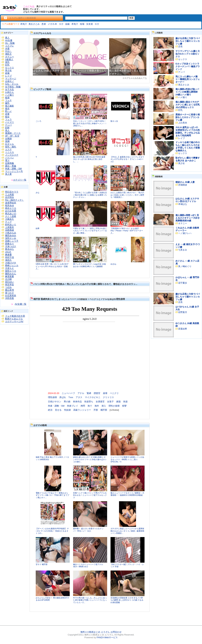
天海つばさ (11, 246)
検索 (131, 18)
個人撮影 (10, 106)
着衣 (7, 109)
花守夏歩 (183, 283)
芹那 (96, 410)
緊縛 (89, 393)
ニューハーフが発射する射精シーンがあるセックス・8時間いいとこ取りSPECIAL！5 (127, 459)
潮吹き (8, 54)
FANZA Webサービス (107, 637)
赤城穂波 (183, 185)
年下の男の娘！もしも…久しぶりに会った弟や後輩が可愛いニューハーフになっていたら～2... (90, 600)
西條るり (10, 244)
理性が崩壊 (114, 406)
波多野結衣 (11, 203)
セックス (10, 68)
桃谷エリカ (11, 208)
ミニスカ (10, 152)
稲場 (82, 24)
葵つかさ (10, 293)
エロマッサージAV (14, 321)
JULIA (8, 252)
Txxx (71, 397)
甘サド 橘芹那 (42, 564)
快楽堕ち (89, 402)
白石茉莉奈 (11, 295)
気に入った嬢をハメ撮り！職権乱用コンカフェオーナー (188, 79)
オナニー (10, 57)
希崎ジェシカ (12, 265)
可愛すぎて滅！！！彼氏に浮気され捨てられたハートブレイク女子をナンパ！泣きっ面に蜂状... (90, 231)
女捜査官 (100, 402)
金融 (67, 24)
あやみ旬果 (11, 211)
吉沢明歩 (10, 197)
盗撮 (7, 73)
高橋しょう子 (12, 241)
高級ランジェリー (82, 410)
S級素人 (9, 59)
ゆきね (113, 264)
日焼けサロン (55, 402)
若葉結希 (183, 329)
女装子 (110, 402)
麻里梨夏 (10, 276)
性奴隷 (67, 410)
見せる (58, 410)
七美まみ (183, 250)
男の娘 (67, 402)
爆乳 (7, 103)
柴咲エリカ (11, 271)
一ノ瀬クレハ (185, 233)
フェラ (8, 119)
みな (38, 193)
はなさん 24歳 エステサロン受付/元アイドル (187, 200)
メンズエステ (12, 155)
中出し (8, 51)
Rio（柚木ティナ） (15, 200)
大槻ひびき (11, 263)
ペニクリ (114, 393)
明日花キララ (12, 192)
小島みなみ (11, 233)
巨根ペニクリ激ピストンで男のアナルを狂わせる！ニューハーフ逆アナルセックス (90, 495)
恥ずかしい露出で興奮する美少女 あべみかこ (188, 159)
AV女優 (9, 40)
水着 (7, 49)
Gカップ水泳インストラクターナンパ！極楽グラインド (188, 66)
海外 (97, 406)
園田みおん (11, 274)
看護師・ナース (13, 133)
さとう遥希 (11, 216)
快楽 (125, 402)
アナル (81, 393)
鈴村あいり (11, 225)
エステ (8, 149)
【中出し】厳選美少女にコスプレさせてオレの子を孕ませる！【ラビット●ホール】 (127, 159)
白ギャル (10, 144)
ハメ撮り (10, 95)
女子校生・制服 (13, 87)
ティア (8, 222)
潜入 (104, 406)
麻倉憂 (8, 255)
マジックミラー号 (14, 171)
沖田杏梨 (10, 298)
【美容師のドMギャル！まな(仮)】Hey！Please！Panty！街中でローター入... (127, 231)
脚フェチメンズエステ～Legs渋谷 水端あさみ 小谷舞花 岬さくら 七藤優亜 (89, 265)
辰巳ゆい (10, 282)
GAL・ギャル (12, 84)
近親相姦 (10, 163)
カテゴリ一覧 (20, 180)
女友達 (90, 24)
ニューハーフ (68, 393)
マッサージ (11, 79)
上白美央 (183, 123)
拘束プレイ (73, 406)
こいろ (39, 121)
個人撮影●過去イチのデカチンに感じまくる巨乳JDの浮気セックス (188, 105)
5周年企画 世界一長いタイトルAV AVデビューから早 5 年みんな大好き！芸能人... (52, 266)
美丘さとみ (34, 24)
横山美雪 (10, 290)
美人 (7, 130)
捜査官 (97, 393)
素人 (7, 38)
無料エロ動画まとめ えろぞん (95, 632)
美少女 (8, 70)
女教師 (8, 139)
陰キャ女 (114, 121)
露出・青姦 (11, 166)
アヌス (79, 397)
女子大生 (10, 89)
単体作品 (77, 402)
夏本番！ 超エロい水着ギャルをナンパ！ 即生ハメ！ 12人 (88, 530)
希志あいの (11, 214)
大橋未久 (10, 219)
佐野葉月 (183, 312)
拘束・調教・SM (13, 169)
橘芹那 (104, 410)
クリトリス (108, 397)
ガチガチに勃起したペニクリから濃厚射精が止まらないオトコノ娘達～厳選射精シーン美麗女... (127, 531)
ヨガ (61, 24)
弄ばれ (63, 397)
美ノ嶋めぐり (185, 266)
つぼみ (8, 287)
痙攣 (124, 406)
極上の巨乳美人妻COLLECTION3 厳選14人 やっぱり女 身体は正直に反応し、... (89, 159)
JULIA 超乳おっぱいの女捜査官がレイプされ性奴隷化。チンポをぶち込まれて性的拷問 (188, 131)
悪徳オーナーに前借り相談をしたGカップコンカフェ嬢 (188, 117)
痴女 (7, 117)
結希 (38, 228)
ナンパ (8, 125)
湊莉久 (8, 260)
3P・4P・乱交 (12, 136)
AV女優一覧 (21, 304)
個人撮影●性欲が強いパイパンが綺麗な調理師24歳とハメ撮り (187, 92)
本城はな (183, 204)
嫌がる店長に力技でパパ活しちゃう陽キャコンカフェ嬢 (188, 41)
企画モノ (10, 81)
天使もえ (10, 268)
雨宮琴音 (10, 285)
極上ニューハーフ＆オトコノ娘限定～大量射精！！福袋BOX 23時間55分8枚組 (127, 494)
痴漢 (7, 98)
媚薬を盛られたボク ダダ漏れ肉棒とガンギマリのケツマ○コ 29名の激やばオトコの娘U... (90, 459)
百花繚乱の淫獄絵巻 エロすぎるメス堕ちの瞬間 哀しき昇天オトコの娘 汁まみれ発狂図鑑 (127, 600)
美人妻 (8, 174)
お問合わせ (116, 632)
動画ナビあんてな (14, 319)
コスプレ (10, 46)
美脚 (7, 141)
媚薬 (119, 402)
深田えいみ (11, 238)
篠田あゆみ (11, 235)
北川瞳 (8, 279)
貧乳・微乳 (11, 147)
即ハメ (8, 111)
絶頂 (50, 410)
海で (90, 406)
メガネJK (52, 24)
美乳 (7, 62)
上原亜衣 (10, 227)
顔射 (7, 128)
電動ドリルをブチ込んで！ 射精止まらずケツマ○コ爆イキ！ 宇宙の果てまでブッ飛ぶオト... (52, 495)
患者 (44, 24)
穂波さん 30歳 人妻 (185, 182)
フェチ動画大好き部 (15, 316)
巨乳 (7, 65)
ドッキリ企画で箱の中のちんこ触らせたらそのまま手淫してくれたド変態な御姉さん (188, 146)
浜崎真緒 (10, 230)
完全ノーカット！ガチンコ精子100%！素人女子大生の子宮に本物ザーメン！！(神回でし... (90, 123)
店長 (180, 46)
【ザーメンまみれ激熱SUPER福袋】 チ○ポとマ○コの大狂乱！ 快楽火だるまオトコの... (52, 531)
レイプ (8, 76)
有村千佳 (10, 257)
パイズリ (10, 122)
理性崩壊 (52, 397)
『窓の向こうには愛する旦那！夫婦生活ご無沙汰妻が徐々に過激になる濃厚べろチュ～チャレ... (90, 195)
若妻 (7, 114)
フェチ (8, 100)
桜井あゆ (10, 205)
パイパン (10, 158)
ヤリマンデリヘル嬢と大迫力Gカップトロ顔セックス (188, 54)
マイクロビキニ (93, 397)
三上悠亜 (10, 195)
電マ (7, 160)
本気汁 (24, 24)
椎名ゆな (10, 249)
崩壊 (105, 393)
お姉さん (10, 92)
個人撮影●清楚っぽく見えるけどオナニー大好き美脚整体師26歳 (188, 218)
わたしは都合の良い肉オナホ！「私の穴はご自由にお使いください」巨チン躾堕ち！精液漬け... (127, 195)
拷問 (83, 406)
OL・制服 (10, 43)
